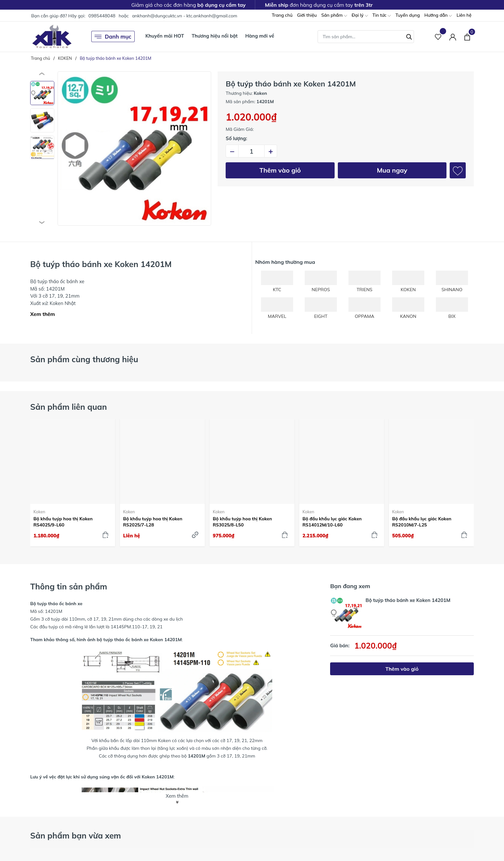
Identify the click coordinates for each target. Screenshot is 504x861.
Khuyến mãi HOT (165, 36)
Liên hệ (464, 15)
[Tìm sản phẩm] (366, 37)
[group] (134, 148)
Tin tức (382, 16)
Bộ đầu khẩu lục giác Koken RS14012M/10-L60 (332, 522)
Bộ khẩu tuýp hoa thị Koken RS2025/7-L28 (153, 522)
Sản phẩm (334, 16)
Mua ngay (392, 170)
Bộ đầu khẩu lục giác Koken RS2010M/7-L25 (422, 522)
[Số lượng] (251, 151)
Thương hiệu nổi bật (215, 36)
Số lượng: (236, 138)
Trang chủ (282, 15)
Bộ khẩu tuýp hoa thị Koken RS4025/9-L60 (63, 522)
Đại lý (360, 16)
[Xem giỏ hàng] (467, 36)
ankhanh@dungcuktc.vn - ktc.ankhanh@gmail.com (185, 16)
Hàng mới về (260, 36)
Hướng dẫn (438, 16)
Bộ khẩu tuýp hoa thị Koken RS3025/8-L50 (242, 522)
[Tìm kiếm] (409, 36)
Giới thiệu (307, 15)
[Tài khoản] (453, 36)
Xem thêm (43, 314)
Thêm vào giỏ (280, 170)
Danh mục (113, 37)
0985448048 (102, 16)
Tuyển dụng (408, 15)
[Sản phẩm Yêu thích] (438, 36)
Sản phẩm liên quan (69, 407)
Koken (39, 512)
